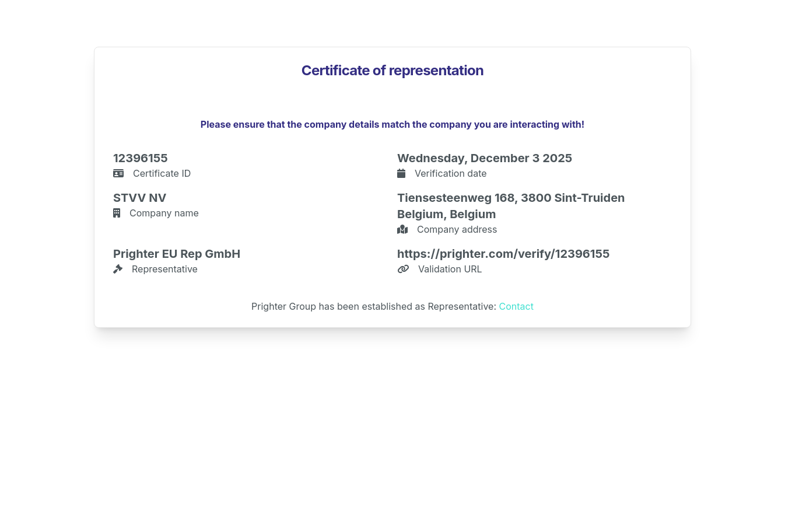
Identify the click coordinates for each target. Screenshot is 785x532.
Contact (516, 306)
